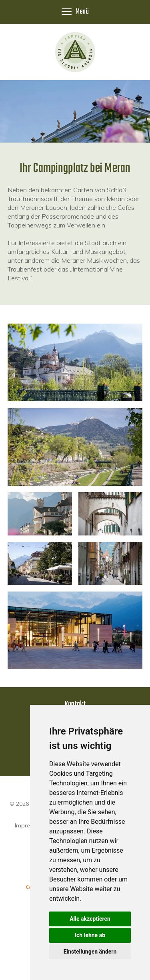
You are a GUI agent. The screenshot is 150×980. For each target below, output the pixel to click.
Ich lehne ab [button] (90, 935)
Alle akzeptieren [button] (90, 919)
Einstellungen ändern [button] (90, 952)
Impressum (29, 825)
